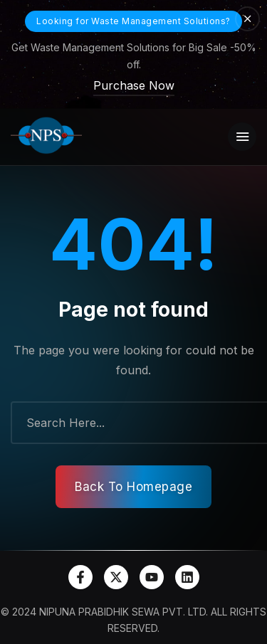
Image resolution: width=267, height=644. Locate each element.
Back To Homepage (133, 487)
